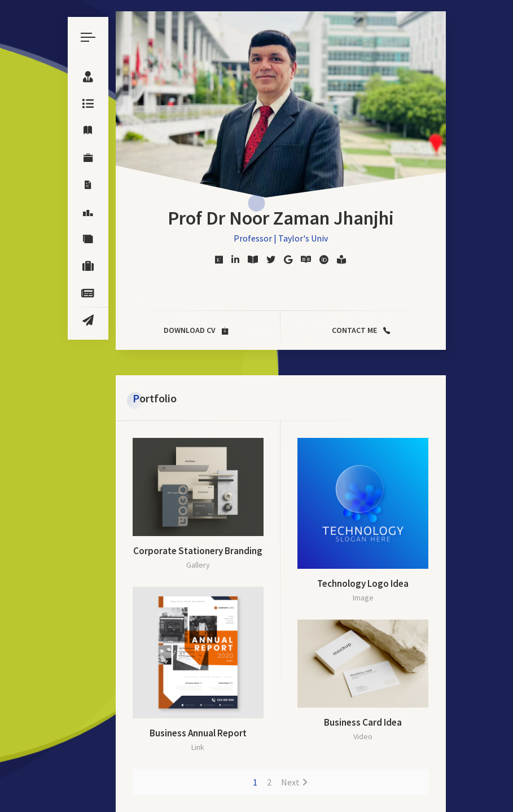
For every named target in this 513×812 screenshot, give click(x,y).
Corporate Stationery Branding (198, 551)
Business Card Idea (363, 722)
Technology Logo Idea (363, 583)
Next (290, 782)
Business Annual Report (198, 733)
